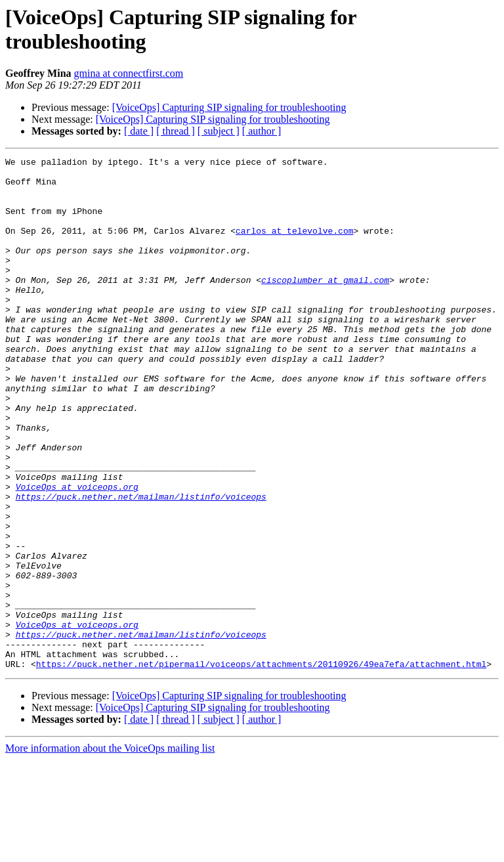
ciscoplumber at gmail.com (325, 305)
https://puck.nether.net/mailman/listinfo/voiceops (141, 565)
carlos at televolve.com (294, 246)
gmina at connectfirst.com (129, 73)
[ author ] (262, 131)
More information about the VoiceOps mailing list (110, 851)
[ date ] (139, 131)
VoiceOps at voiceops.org (77, 553)
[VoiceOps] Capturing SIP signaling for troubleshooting (229, 107)
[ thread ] (176, 131)
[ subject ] (219, 131)
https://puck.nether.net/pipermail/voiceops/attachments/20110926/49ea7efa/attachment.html (261, 766)
